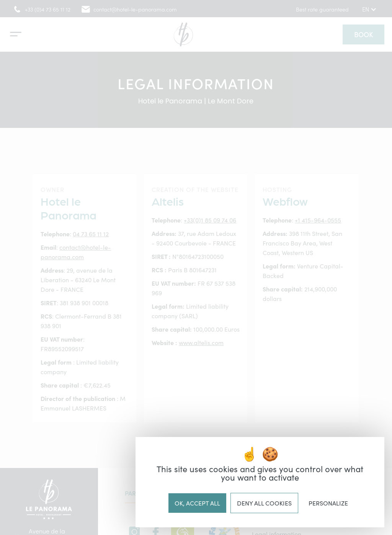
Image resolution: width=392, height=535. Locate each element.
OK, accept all (197, 503)
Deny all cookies (264, 503)
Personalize (328, 503)
